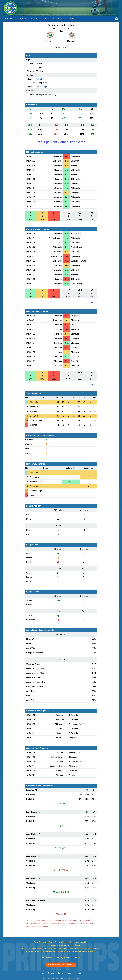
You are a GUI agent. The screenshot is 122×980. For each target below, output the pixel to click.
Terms (60, 973)
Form (45, 19)
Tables (23, 19)
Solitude (39, 79)
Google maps (42, 87)
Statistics (58, 19)
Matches (10, 19)
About (69, 973)
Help (42, 973)
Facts (34, 19)
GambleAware (46, 958)
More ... (94, 302)
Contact (78, 973)
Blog (71, 19)
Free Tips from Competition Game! (61, 142)
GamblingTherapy (63, 958)
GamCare (78, 958)
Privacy (51, 973)
